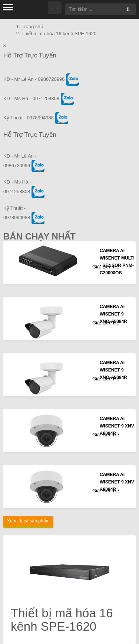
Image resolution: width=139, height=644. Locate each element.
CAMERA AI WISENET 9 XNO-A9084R (113, 370)
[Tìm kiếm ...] (100, 9)
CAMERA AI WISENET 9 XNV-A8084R (118, 426)
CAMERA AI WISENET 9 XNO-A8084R (113, 314)
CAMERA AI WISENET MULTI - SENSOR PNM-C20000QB (117, 262)
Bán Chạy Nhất (39, 236)
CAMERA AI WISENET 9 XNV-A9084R (118, 482)
